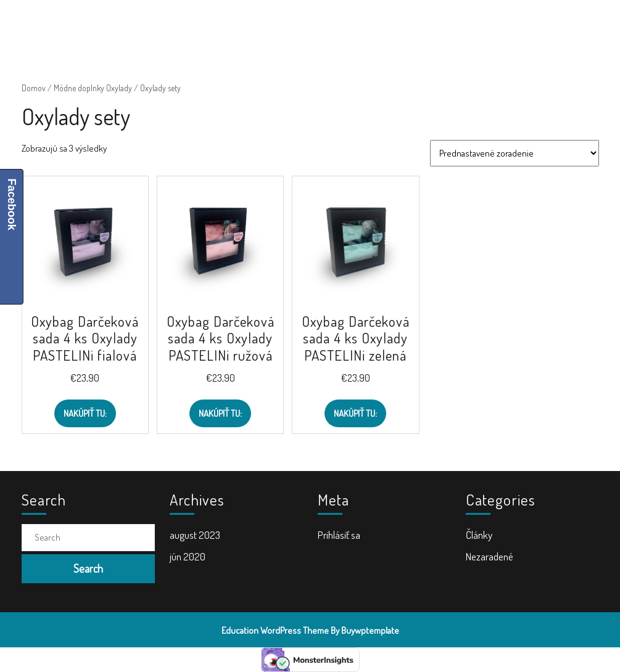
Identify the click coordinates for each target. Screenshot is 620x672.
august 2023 (195, 535)
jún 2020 (188, 556)
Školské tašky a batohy (300, 25)
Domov (34, 88)
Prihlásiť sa (339, 535)
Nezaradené (490, 556)
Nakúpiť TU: (85, 413)
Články (479, 535)
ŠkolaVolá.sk (88, 25)
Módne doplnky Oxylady (93, 88)
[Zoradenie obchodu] (515, 153)
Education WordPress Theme (275, 630)
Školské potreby (203, 25)
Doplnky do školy (397, 25)
